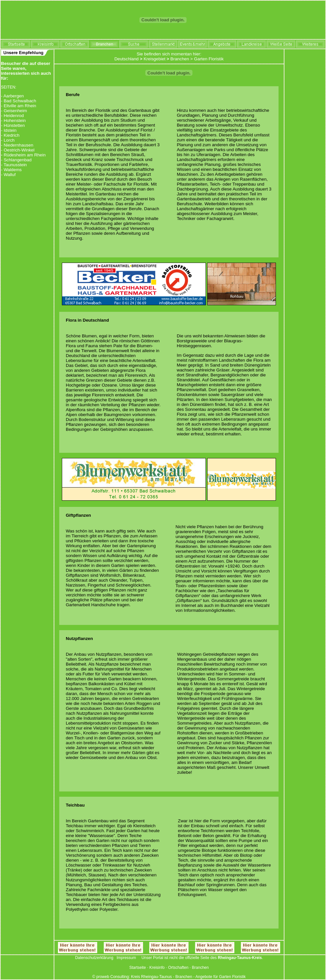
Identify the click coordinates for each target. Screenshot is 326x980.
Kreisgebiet (155, 59)
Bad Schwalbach (20, 101)
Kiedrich (11, 135)
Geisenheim (15, 111)
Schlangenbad (18, 160)
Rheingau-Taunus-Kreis (240, 958)
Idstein (10, 130)
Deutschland (126, 59)
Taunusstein (15, 165)
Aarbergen (13, 96)
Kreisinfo (157, 968)
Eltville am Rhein (20, 106)
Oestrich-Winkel (19, 150)
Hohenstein (15, 120)
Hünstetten (14, 125)
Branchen (180, 59)
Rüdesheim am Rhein (25, 155)
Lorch (9, 140)
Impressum (126, 958)
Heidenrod (14, 116)
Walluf (10, 175)
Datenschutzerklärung (94, 958)
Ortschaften (178, 968)
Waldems (13, 170)
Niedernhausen (18, 145)
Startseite (138, 968)
